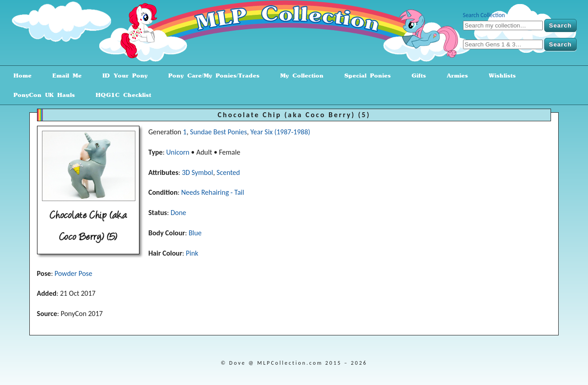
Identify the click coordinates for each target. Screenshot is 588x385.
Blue (195, 233)
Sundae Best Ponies (218, 132)
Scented (228, 172)
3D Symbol (197, 172)
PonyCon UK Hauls (41, 95)
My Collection (299, 76)
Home (19, 76)
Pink (192, 253)
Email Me (64, 76)
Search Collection (484, 15)
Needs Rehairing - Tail (213, 192)
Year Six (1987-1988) (280, 132)
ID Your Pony (122, 76)
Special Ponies (364, 76)
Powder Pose (74, 273)
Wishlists (499, 76)
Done (178, 213)
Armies (454, 76)
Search (560, 25)
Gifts (416, 76)
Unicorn (178, 152)
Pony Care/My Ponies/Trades (211, 76)
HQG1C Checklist (120, 95)
